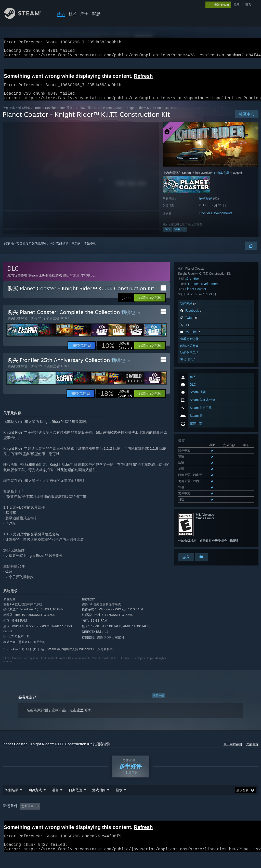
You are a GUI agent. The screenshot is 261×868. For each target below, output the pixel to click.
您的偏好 (252, 750)
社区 (73, 14)
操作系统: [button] (170, 819)
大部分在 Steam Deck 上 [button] (137, 819)
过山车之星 (83, 114)
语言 (248, 5)
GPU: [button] (207, 819)
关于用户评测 (233, 750)
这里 (80, 716)
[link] (115, 352)
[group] (130, 820)
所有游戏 (9, 114)
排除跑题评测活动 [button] (73, 819)
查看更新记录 (189, 506)
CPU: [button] (190, 819)
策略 (177, 235)
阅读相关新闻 (189, 513)
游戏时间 (99, 803)
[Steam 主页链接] (27, 17)
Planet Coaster (196, 456)
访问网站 (188, 470)
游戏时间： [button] (102, 819)
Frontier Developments (216, 219)
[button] (150, 304)
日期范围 (75, 803)
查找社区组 (188, 527)
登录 (237, 5)
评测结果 (12, 803)
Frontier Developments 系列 (53, 114)
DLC (97, 114)
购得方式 (35, 803)
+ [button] (185, 235)
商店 (61, 14)
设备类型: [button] (227, 819)
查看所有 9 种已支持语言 (195, 380)
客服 (96, 14)
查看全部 (159, 702)
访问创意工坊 (189, 520)
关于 (84, 14)
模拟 (167, 235)
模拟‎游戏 (24, 114)
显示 (119, 803)
